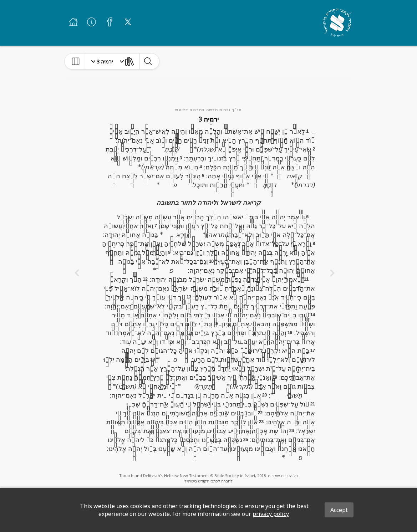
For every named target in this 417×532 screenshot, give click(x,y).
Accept (339, 510)
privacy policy (271, 514)
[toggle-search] (148, 61)
